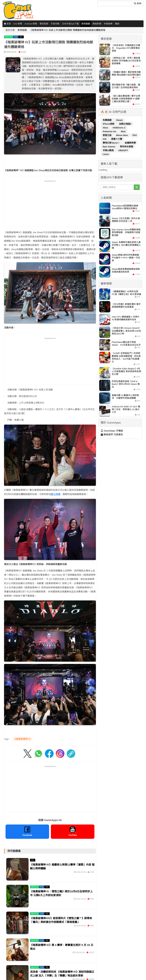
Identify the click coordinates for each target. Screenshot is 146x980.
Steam (119, 120)
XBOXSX (9, 37)
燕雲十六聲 (117, 139)
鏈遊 (117, 24)
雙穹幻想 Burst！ (112, 143)
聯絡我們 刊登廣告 (112, 435)
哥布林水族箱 (126, 147)
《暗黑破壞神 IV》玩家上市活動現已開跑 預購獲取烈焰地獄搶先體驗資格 (67, 30)
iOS (105, 139)
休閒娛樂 (108, 24)
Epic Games (109, 147)
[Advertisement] (50, 203)
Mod (123, 131)
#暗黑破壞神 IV (23, 739)
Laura (106, 154)
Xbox (106, 128)
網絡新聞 (97, 24)
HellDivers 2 (119, 128)
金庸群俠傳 (130, 143)
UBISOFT (123, 150)
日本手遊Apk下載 (70, 24)
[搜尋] (115, 3)
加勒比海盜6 (125, 124)
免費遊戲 (107, 120)
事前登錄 (44, 24)
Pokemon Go (110, 131)
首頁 (7, 24)
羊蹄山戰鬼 (108, 150)
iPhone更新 (109, 124)
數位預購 (56, 494)
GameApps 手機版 (112, 431)
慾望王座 (107, 135)
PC (21, 37)
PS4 (134, 135)
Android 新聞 (31, 24)
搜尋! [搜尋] (138, 3)
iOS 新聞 (18, 24)
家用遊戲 (86, 24)
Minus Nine (122, 135)
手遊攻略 (55, 24)
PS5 (16, 37)
